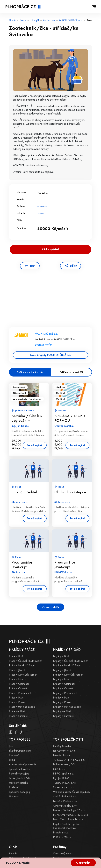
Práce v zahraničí (19, 716)
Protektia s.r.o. (61, 833)
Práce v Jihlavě (17, 670)
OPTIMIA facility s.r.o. (65, 806)
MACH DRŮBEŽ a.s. (71, 20)
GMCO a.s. (60, 769)
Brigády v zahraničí (64, 716)
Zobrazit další (50, 607)
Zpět (32, 266)
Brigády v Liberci (62, 679)
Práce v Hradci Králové (22, 665)
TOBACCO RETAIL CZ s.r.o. (69, 760)
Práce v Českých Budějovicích (26, 661)
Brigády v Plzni (61, 698)
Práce (23, 20)
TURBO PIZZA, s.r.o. (65, 783)
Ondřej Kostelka (62, 746)
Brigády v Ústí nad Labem (67, 707)
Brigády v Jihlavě (62, 670)
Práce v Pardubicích (20, 693)
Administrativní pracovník (23, 764)
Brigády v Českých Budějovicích (71, 661)
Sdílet (73, 266)
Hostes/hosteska (18, 783)
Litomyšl (35, 20)
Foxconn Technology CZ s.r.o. (70, 810)
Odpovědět (83, 863)
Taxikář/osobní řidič (20, 778)
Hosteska (14, 797)
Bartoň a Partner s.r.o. (65, 801)
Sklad (12, 760)
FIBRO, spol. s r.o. (63, 774)
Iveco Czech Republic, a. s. (69, 819)
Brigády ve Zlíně (62, 711)
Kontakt (13, 854)
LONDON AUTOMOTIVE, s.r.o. (71, 815)
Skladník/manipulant (20, 751)
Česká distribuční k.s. (65, 797)
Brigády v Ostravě (63, 688)
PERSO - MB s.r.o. (64, 837)
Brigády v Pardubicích (65, 693)
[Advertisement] (50, 303)
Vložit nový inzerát (63, 854)
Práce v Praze (17, 702)
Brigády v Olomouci (64, 684)
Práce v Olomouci (19, 684)
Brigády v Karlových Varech (68, 675)
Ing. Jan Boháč (61, 778)
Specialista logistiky (19, 769)
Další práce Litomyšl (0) (71, 372)
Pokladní (14, 787)
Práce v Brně (16, 656)
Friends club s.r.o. (63, 755)
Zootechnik (49, 20)
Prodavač (14, 755)
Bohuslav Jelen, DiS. (64, 764)
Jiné (11, 746)
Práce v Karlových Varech (23, 675)
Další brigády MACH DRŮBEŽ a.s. (50, 355)
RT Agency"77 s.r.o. (64, 751)
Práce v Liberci (17, 679)
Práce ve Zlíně (17, 711)
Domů (12, 20)
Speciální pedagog (19, 792)
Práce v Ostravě (18, 688)
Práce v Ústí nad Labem (22, 707)
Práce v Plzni (16, 698)
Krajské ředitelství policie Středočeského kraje (67, 826)
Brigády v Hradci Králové (67, 665)
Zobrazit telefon (44, 345)
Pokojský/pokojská (19, 774)
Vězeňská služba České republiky (72, 792)
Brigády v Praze (62, 702)
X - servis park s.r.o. (64, 787)
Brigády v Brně (61, 656)
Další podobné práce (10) (30, 372)
